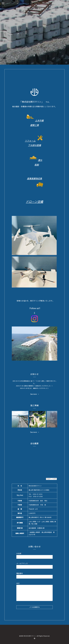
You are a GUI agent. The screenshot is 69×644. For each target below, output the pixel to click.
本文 (18, 583)
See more (34, 394)
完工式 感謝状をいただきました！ (38, 388)
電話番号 (20, 573)
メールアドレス (22, 563)
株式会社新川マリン (30, 636)
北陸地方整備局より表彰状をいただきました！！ (38, 386)
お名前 (19, 553)
